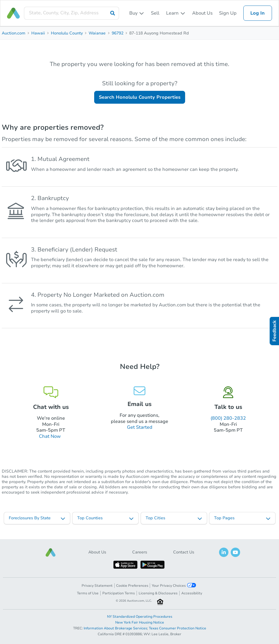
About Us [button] (97, 552)
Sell (155, 13)
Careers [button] (140, 552)
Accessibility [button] (192, 593)
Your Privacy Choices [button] (174, 585)
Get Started (140, 427)
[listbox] (137, 13)
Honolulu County (67, 33)
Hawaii (38, 33)
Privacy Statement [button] (97, 586)
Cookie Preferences (132, 586)
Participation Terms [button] (119, 593)
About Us (202, 13)
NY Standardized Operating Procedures (140, 617)
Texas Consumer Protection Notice (178, 628)
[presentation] (72, 13)
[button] (51, 552)
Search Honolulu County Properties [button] (140, 97)
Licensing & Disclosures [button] (158, 593)
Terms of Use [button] (88, 593)
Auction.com (14, 33)
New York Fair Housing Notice (140, 622)
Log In (258, 13)
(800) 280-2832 (228, 418)
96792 (118, 33)
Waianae (97, 33)
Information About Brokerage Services (115, 628)
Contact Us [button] (184, 552)
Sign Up (228, 13)
